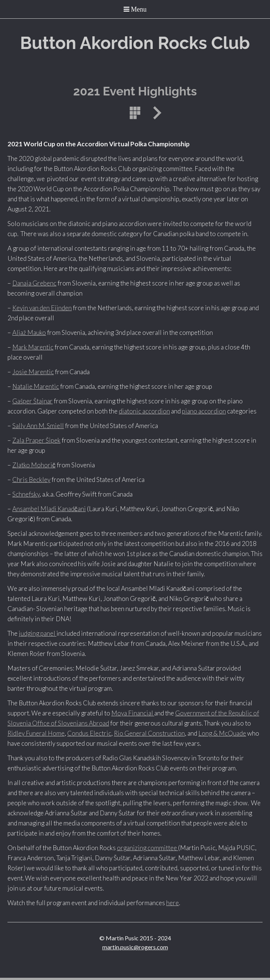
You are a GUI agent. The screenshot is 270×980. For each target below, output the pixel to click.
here (173, 903)
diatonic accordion (144, 411)
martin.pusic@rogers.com (135, 947)
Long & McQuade (222, 733)
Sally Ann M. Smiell (38, 426)
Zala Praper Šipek (36, 440)
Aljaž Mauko (29, 332)
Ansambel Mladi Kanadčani (49, 509)
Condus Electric (89, 733)
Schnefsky (26, 494)
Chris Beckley (31, 480)
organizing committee (148, 848)
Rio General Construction (149, 733)
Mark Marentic (33, 347)
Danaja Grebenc (34, 283)
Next (155, 113)
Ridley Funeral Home (36, 733)
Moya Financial (133, 713)
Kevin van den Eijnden (42, 308)
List (135, 113)
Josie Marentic (33, 372)
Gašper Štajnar (32, 401)
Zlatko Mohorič (34, 465)
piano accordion (204, 411)
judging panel (38, 633)
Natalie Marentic (36, 386)
